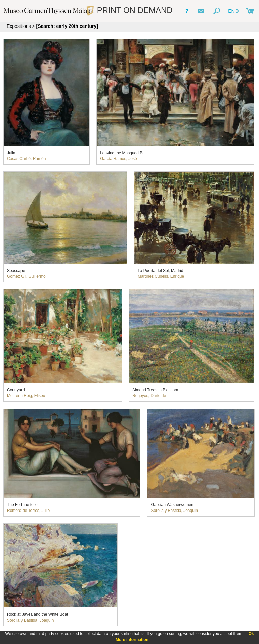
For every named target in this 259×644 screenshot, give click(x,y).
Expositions (19, 26)
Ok (251, 634)
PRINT (129, 10)
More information (132, 640)
